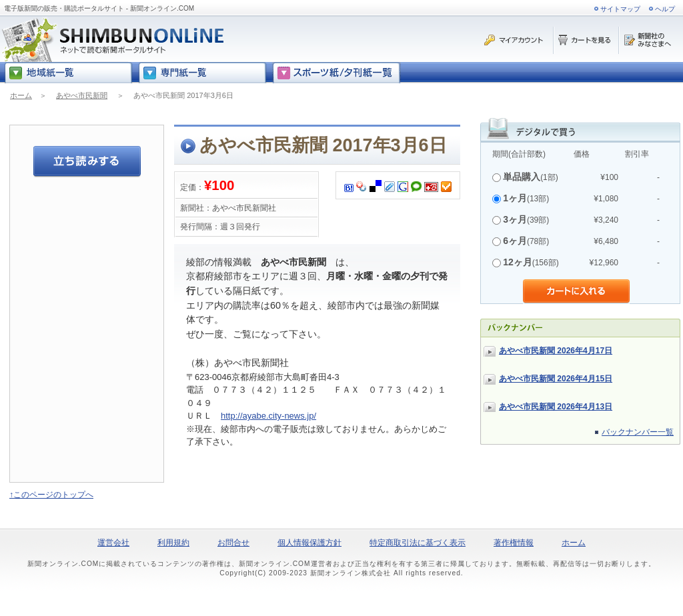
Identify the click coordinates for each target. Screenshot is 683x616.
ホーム (21, 95)
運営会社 (113, 543)
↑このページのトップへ (51, 495)
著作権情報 (514, 543)
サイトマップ (620, 9)
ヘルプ (665, 9)
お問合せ (233, 543)
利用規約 (173, 543)
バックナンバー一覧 (638, 432)
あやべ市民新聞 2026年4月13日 (556, 407)
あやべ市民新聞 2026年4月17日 (556, 351)
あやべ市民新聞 (82, 95)
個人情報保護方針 (309, 543)
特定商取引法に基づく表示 (418, 543)
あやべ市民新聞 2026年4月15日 (556, 379)
